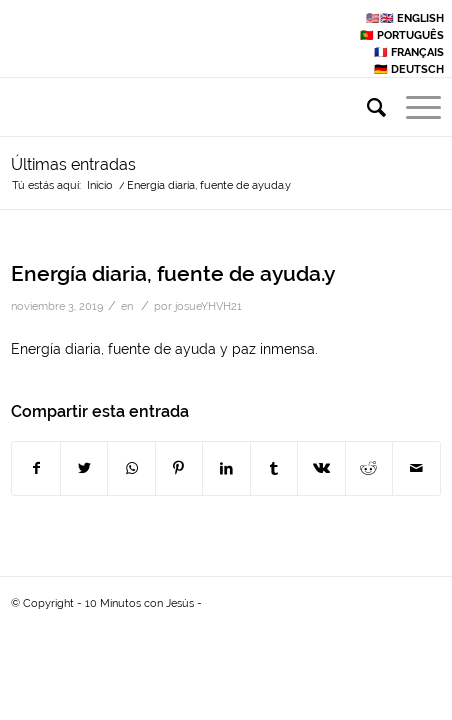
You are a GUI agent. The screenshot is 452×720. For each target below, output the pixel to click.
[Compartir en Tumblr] (274, 468)
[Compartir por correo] (416, 468)
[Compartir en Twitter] (84, 468)
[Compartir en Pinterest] (179, 468)
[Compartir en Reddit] (369, 468)
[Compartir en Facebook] (35, 468)
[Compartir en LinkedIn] (226, 468)
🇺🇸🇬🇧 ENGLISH (405, 18)
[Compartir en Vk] (321, 468)
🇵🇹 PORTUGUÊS (402, 35)
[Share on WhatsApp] (131, 468)
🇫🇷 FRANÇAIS (409, 52)
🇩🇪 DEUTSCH (409, 69)
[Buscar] (366, 108)
